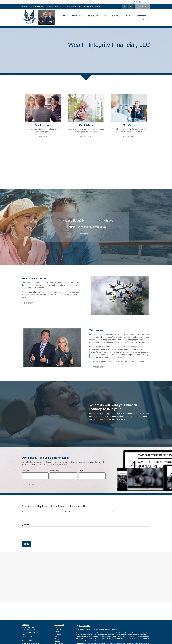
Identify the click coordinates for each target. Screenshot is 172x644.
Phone (111, 511)
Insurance (58, 634)
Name (24, 511)
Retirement (58, 627)
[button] (65, 16)
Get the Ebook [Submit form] (31, 485)
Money (57, 639)
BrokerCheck (114, 629)
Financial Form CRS (84, 626)
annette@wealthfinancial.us (89, 7)
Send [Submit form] (27, 544)
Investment (58, 630)
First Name (26, 471)
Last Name (54, 471)
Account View (143, 7)
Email (81, 471)
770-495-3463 (70, 7)
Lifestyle (57, 641)
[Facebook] (130, 7)
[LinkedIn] (124, 7)
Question (25, 525)
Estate (57, 632)
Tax (56, 636)
